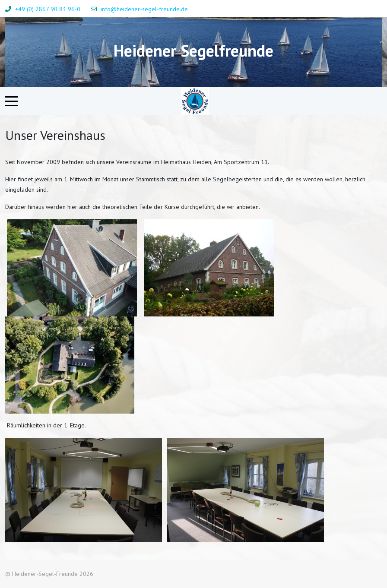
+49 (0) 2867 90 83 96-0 (48, 9)
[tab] (189, 69)
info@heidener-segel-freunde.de (144, 9)
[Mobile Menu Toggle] (12, 101)
